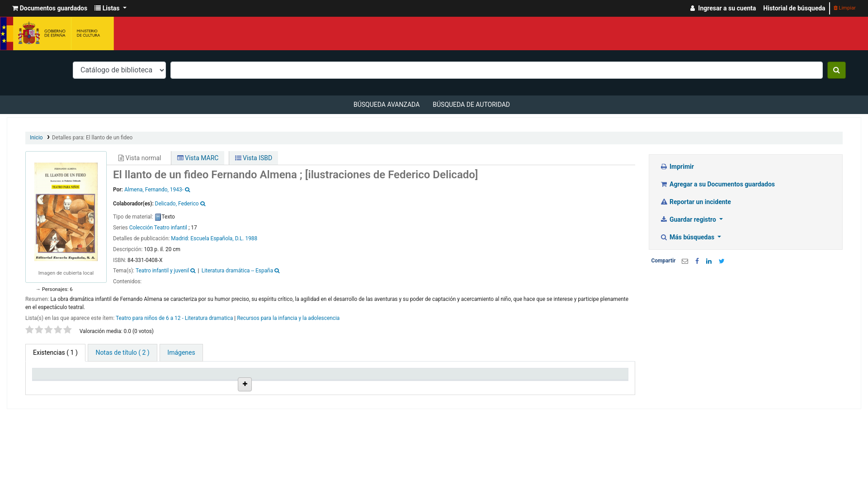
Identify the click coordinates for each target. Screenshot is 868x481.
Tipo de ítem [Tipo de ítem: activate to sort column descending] (54, 385)
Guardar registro (689, 219)
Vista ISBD (254, 158)
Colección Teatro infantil (158, 228)
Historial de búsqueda (794, 8)
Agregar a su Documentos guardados (718, 184)
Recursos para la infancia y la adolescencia (288, 318)
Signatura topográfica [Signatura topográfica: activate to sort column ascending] (363, 385)
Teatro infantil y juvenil (162, 271)
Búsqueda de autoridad (471, 105)
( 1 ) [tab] (55, 352)
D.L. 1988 (246, 238)
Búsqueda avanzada (387, 105)
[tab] (122, 353)
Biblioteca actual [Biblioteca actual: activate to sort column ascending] (134, 385)
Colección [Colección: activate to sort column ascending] (199, 385)
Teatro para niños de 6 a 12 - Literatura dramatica (174, 318)
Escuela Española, (212, 238)
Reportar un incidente (696, 202)
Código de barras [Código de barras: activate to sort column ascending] (581, 385)
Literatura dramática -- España (237, 271)
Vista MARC (198, 158)
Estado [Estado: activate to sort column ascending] (419, 385)
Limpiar (845, 8)
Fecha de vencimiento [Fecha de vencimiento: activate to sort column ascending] (512, 385)
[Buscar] (837, 70)
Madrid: (181, 238)
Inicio (36, 138)
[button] (50, 8)
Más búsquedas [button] (688, 237)
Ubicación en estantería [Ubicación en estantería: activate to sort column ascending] (278, 381)
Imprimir (677, 167)
